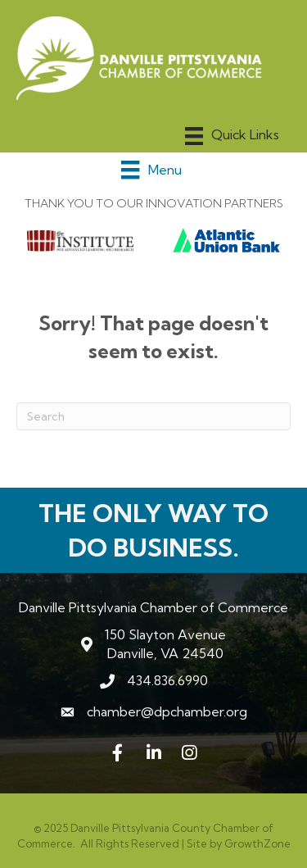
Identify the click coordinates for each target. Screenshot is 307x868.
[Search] (153, 416)
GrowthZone (257, 843)
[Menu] (232, 136)
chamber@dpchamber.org (167, 711)
